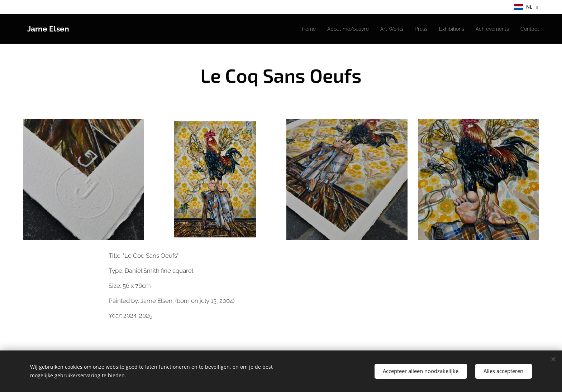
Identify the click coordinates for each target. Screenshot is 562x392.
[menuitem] (293, 29)
